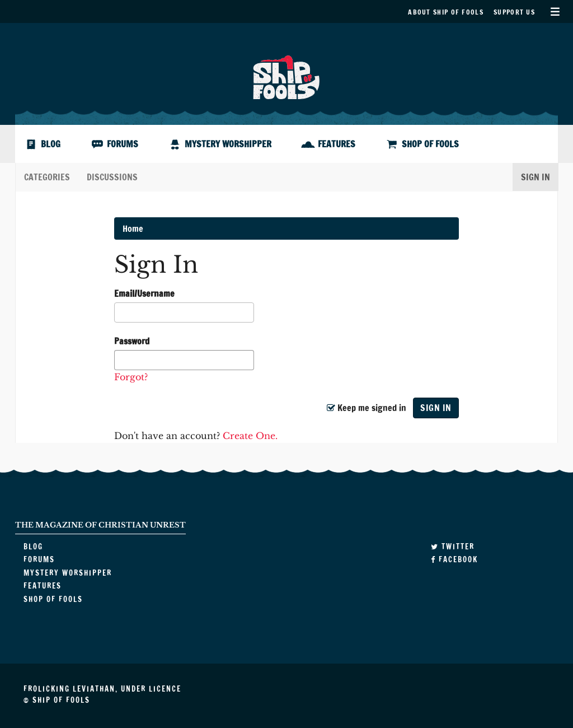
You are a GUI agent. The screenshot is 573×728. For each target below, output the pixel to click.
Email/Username (144, 293)
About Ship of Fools (446, 12)
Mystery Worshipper (228, 144)
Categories (47, 177)
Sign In (536, 177)
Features (337, 144)
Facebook (454, 559)
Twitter (453, 547)
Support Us (514, 12)
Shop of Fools (430, 144)
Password (132, 341)
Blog (51, 144)
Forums (123, 144)
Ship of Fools (286, 76)
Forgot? (131, 377)
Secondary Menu (555, 11)
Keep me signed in (366, 408)
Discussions (112, 177)
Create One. (250, 436)
